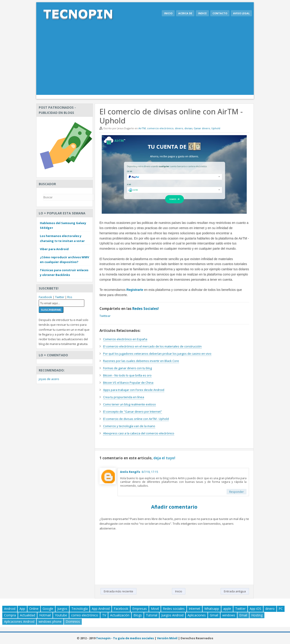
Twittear (105, 316)
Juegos (62, 609)
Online (34, 609)
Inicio (168, 13)
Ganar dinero (202, 128)
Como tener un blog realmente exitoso (129, 404)
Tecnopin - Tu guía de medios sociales (125, 638)
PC (281, 609)
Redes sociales (174, 609)
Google (48, 609)
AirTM (142, 128)
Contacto (220, 13)
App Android (101, 609)
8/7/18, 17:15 (150, 472)
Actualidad (28, 615)
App (22, 609)
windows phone (50, 621)
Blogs (138, 615)
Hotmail (45, 615)
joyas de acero (49, 379)
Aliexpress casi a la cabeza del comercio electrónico (139, 433)
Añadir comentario (174, 507)
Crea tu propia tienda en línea (124, 397)
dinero (179, 128)
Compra (10, 615)
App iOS (255, 609)
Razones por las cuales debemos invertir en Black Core (141, 361)
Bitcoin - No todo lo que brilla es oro (127, 375)
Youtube (61, 615)
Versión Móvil (167, 638)
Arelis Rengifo (130, 472)
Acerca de (185, 13)
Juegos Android (172, 615)
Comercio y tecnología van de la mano (129, 426)
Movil (155, 609)
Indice (202, 13)
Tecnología (80, 609)
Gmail (214, 615)
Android (10, 609)
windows (229, 615)
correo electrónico (85, 615)
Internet (195, 609)
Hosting (257, 615)
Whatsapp (212, 609)
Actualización (120, 615)
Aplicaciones (197, 615)
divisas (188, 128)
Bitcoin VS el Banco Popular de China (128, 383)
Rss (70, 297)
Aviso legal (241, 13)
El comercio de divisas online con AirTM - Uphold (136, 419)
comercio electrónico (160, 128)
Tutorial (152, 615)
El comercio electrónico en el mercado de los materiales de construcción (152, 346)
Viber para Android (54, 249)
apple (227, 609)
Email (243, 615)
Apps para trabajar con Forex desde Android (134, 390)
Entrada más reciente (118, 591)
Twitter (60, 297)
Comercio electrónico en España (125, 339)
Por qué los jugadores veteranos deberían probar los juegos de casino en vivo (157, 354)
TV (104, 615)
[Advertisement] (145, 61)
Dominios (73, 621)
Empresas (140, 609)
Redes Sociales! (145, 309)
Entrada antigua (235, 591)
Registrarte (135, 290)
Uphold (216, 128)
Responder (237, 492)
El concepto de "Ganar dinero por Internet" (133, 412)
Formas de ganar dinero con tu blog (127, 368)
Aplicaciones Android (19, 621)
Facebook (45, 297)
